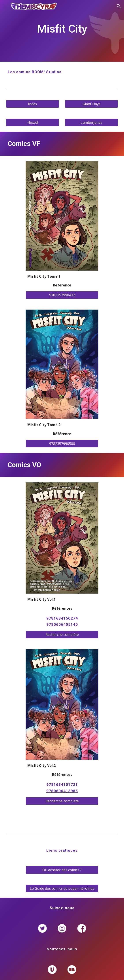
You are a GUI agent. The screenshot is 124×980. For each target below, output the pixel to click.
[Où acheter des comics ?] (62, 870)
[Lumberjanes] (91, 122)
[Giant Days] (91, 104)
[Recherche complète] (62, 635)
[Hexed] (32, 122)
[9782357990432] (62, 295)
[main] (62, 31)
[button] (5, 6)
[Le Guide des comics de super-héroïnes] (62, 888)
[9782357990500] (62, 444)
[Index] (32, 104)
